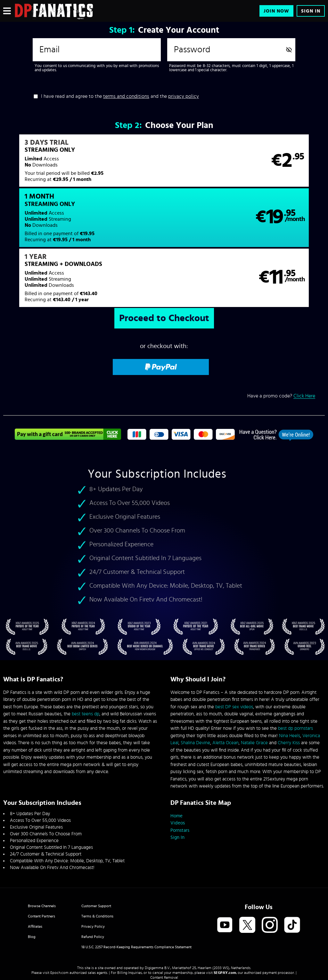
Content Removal (164, 931)
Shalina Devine (195, 697)
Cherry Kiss (289, 697)
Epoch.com (59, 926)
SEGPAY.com (225, 926)
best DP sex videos (234, 661)
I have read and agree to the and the (120, 96)
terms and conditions (126, 96)
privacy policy (184, 96)
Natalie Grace (254, 697)
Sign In (311, 11)
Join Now (276, 11)
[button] (83, 165)
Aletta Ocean (225, 697)
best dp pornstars (295, 682)
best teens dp (86, 668)
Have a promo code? (281, 345)
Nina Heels (290, 690)
